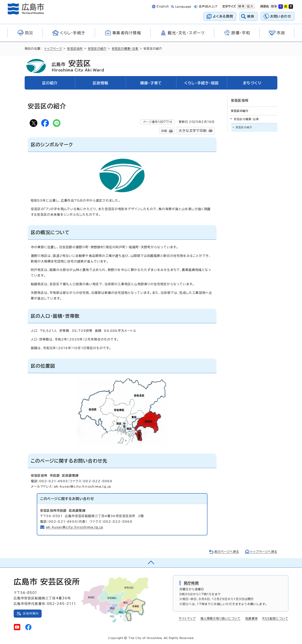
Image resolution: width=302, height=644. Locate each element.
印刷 (164, 131)
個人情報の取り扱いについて (221, 618)
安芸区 (78, 66)
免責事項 (251, 618)
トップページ (53, 49)
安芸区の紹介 (97, 49)
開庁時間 (191, 583)
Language (183, 7)
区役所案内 (31, 613)
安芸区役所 (75, 49)
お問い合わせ (281, 16)
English (163, 6)
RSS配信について (275, 618)
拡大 (250, 7)
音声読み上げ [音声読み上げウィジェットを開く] (208, 6)
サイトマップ (187, 618)
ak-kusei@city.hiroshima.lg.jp (75, 527)
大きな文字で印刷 (193, 131)
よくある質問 (223, 16)
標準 (241, 7)
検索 (251, 16)
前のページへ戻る (227, 552)
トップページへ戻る (264, 552)
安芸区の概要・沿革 (125, 49)
